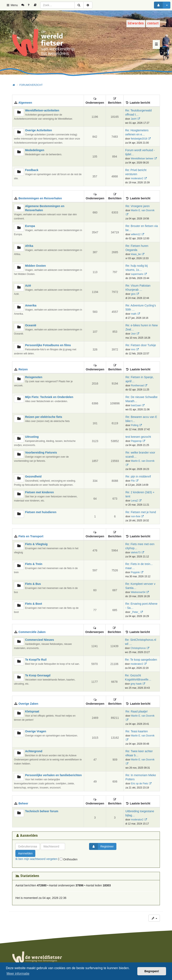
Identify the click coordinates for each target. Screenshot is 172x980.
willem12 (136, 234)
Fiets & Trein (34, 564)
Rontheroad (137, 386)
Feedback (32, 170)
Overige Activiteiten (38, 130)
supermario (137, 274)
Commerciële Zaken (32, 632)
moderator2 (137, 178)
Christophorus (138, 648)
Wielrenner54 (138, 592)
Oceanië (31, 325)
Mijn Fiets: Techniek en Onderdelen (49, 397)
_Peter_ (135, 612)
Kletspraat (32, 711)
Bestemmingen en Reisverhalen (40, 198)
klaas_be (136, 254)
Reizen (23, 369)
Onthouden (69, 859)
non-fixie (136, 516)
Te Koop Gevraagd (38, 675)
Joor (133, 334)
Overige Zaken (28, 704)
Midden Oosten (35, 266)
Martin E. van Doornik (143, 210)
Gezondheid (33, 476)
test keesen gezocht (138, 437)
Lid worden (136, 23)
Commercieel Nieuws (40, 640)
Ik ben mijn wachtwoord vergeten (36, 859)
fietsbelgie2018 (139, 139)
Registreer (101, 846)
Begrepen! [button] (152, 971)
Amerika (31, 305)
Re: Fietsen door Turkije (141, 345)
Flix (133, 481)
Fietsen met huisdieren (41, 512)
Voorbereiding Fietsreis (41, 453)
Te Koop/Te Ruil (36, 660)
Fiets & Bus (33, 584)
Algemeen (25, 103)
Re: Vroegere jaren (138, 206)
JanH (134, 119)
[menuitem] (24, 5)
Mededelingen (35, 150)
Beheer (23, 803)
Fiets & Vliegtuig (36, 544)
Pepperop (136, 441)
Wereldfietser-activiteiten (42, 110)
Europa (30, 226)
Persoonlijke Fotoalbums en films (48, 345)
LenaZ (134, 501)
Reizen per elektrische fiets (44, 417)
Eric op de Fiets (139, 784)
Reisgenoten (34, 377)
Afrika (29, 246)
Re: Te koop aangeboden (141, 660)
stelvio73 (136, 552)
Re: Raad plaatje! (136, 711)
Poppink (135, 572)
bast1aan (136, 405)
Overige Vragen (36, 731)
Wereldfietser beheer (142, 159)
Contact (153, 23)
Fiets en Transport (31, 536)
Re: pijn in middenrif (138, 476)
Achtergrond (34, 751)
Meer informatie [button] (18, 974)
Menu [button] (12, 5)
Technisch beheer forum (42, 811)
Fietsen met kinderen (39, 492)
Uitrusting (32, 437)
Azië (28, 286)
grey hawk (136, 684)
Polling (135, 425)
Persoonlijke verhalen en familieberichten (53, 775)
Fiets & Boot (33, 604)
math (134, 314)
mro (133, 349)
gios (133, 294)
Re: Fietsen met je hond (141, 512)
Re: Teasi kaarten (137, 731)
